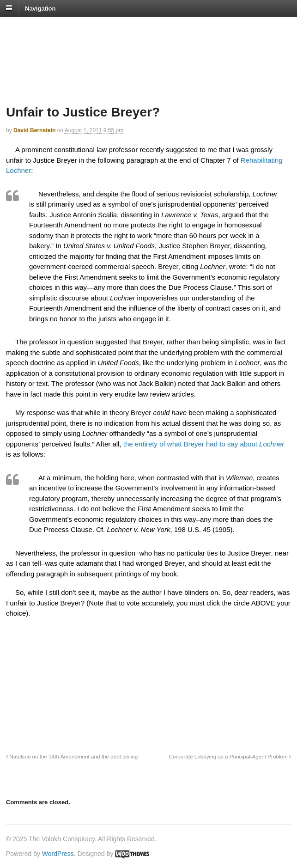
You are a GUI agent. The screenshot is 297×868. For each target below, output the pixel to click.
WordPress (58, 854)
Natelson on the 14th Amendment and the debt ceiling (72, 756)
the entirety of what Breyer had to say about (203, 444)
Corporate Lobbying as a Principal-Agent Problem (230, 756)
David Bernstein (34, 130)
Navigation (40, 8)
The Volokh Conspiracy (71, 28)
